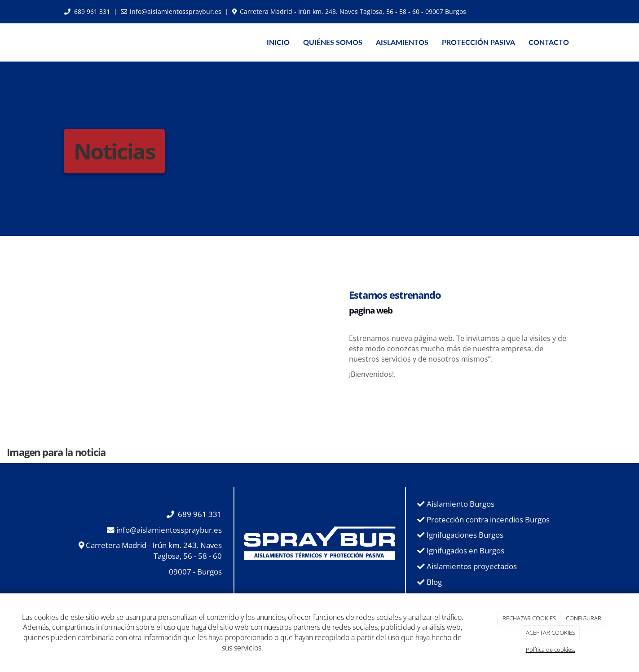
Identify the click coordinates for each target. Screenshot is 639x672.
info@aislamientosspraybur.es (176, 11)
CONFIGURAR (584, 618)
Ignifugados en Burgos (465, 550)
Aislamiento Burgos (461, 504)
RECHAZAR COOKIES (529, 618)
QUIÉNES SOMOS (333, 42)
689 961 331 (92, 11)
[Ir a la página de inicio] (55, 42)
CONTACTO (549, 42)
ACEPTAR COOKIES (551, 632)
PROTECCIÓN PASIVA (478, 42)
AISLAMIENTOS (402, 42)
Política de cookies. (551, 650)
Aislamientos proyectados (472, 566)
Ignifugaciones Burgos (465, 535)
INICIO (278, 42)
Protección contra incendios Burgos (488, 519)
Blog (434, 582)
